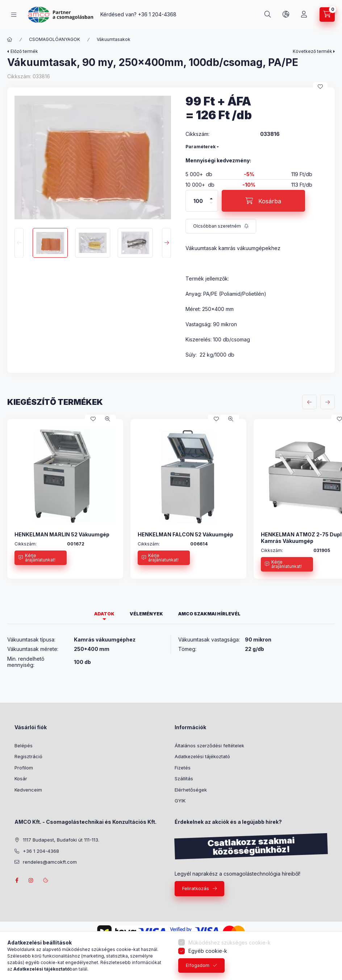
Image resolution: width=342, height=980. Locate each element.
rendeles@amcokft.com (50, 862)
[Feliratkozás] (221, 226)
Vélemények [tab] (146, 614)
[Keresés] (268, 14)
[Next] (166, 243)
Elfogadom (198, 965)
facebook (17, 880)
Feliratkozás (196, 888)
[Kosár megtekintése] (327, 14)
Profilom (24, 768)
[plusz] (211, 196)
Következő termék (312, 51)
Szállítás (184, 778)
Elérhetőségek (191, 790)
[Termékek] (14, 15)
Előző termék (24, 51)
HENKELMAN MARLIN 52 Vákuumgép (62, 534)
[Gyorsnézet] (108, 419)
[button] (93, 158)
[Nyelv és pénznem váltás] (286, 14)
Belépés (24, 746)
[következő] (328, 402)
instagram (31, 880)
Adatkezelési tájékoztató (202, 756)
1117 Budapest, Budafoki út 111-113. (61, 840)
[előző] (309, 402)
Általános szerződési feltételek (209, 746)
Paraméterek (201, 147)
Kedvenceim (28, 790)
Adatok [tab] (104, 614)
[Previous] (19, 243)
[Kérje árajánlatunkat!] (41, 558)
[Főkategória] (10, 40)
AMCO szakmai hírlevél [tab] (209, 614)
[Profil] (304, 14)
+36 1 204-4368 (157, 14)
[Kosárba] (263, 201)
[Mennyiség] (198, 201)
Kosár (21, 778)
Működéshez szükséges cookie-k (230, 942)
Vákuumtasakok (114, 39)
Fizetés (183, 768)
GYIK (180, 801)
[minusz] (211, 206)
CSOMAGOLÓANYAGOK (55, 39)
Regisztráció (28, 756)
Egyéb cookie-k (208, 951)
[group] (171, 499)
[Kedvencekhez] (320, 87)
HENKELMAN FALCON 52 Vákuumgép (185, 534)
